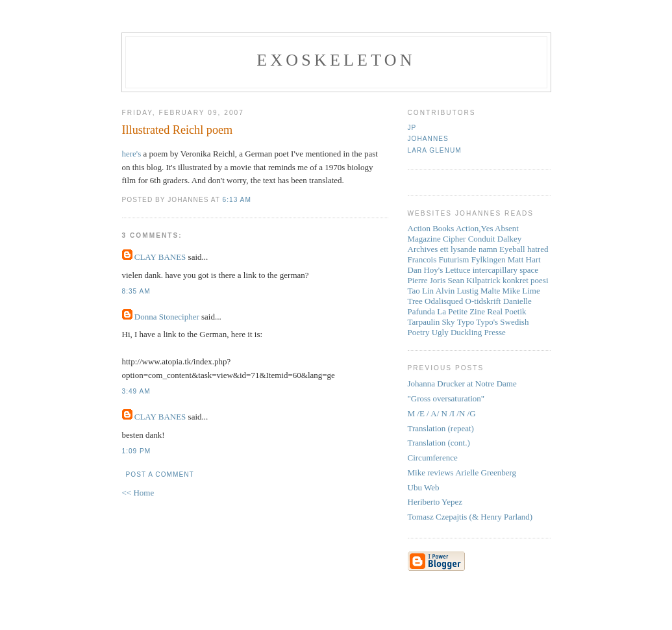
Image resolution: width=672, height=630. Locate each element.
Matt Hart (524, 259)
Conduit (482, 239)
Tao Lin (421, 291)
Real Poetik (506, 311)
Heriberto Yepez (435, 502)
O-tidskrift (483, 301)
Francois (422, 259)
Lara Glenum (435, 150)
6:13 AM (237, 200)
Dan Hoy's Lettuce (439, 270)
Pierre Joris (427, 280)
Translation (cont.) (439, 443)
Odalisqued (444, 301)
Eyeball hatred (524, 249)
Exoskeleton (336, 60)
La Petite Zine (461, 311)
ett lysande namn (469, 249)
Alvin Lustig (457, 291)
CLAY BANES (160, 257)
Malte (490, 291)
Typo (466, 322)
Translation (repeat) (441, 428)
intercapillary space (505, 270)
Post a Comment (160, 474)
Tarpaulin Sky (431, 322)
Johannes (428, 139)
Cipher (454, 239)
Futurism (454, 259)
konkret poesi (525, 280)
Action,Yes (475, 228)
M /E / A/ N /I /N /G (442, 413)
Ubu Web (424, 487)
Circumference (433, 458)
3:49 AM (136, 391)
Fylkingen (489, 259)
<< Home (138, 493)
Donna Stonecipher (167, 317)
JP (412, 128)
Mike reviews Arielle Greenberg (462, 472)
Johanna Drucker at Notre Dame (462, 384)
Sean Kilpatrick (474, 280)
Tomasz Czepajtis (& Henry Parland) (470, 517)
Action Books (431, 228)
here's (132, 154)
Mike (511, 291)
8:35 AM (136, 291)
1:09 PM (137, 451)
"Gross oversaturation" (446, 398)
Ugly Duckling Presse (469, 332)
